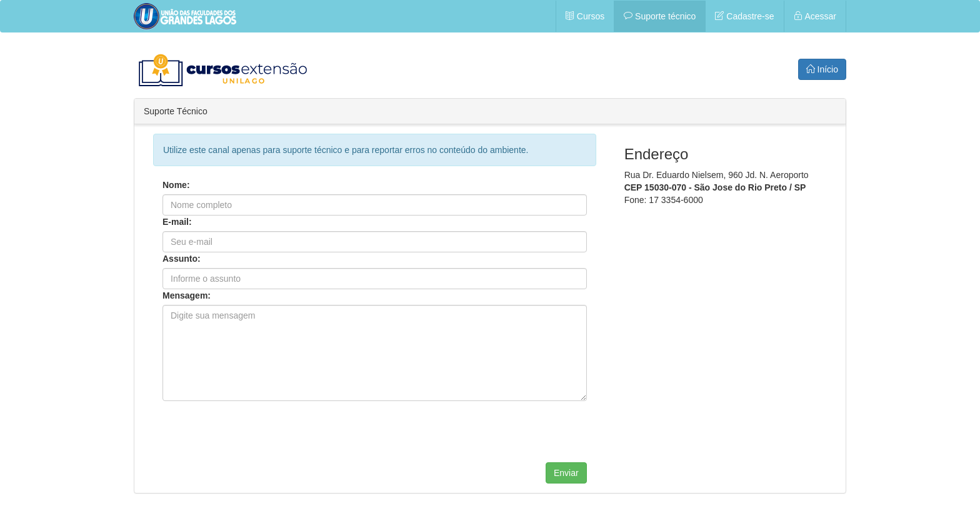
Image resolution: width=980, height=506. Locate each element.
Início (822, 69)
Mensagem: (187, 295)
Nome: (176, 185)
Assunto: (182, 259)
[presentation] (257, 438)
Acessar (815, 16)
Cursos (585, 16)
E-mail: (177, 222)
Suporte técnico (660, 16)
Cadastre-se (744, 16)
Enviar (566, 473)
